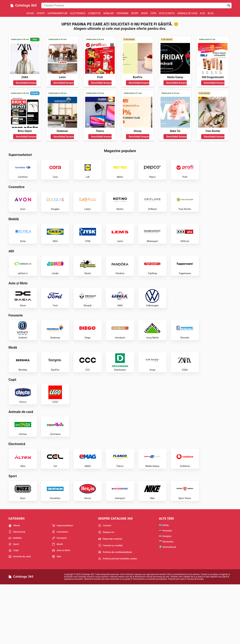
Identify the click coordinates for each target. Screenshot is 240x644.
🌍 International (167, 606)
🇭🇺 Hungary (165, 595)
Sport (135, 13)
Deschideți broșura (26, 83)
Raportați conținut (110, 598)
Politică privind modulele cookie (117, 618)
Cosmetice (94, 13)
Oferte (41, 13)
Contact (105, 584)
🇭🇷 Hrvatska (165, 589)
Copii (153, 13)
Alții (203, 13)
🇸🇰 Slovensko (166, 600)
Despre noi (106, 591)
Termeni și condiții (110, 604)
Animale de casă (187, 13)
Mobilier (108, 13)
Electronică (78, 13)
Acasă (30, 13)
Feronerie (122, 13)
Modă (144, 13)
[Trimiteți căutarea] (229, 5)
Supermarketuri (57, 13)
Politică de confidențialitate (115, 611)
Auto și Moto (167, 13)
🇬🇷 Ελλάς (164, 584)
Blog (211, 13)
